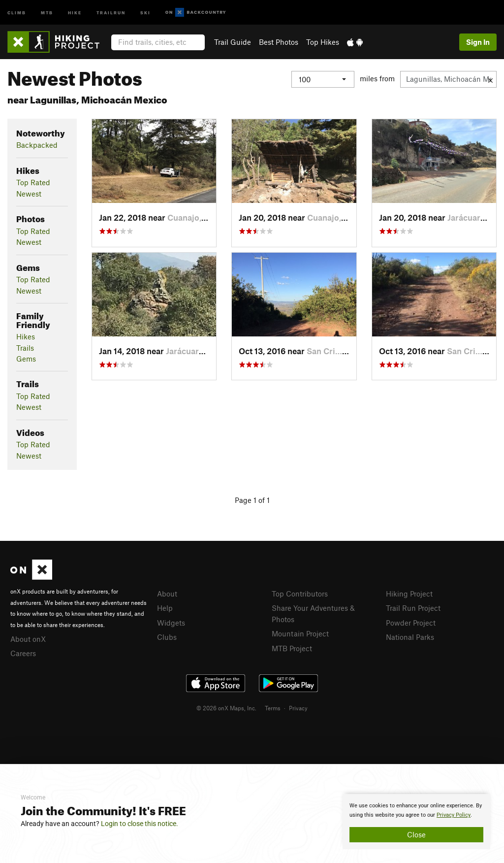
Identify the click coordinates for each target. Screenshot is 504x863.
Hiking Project (409, 594)
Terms (273, 708)
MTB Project (292, 648)
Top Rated (33, 182)
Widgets (171, 623)
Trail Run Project (413, 608)
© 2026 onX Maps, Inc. (226, 708)
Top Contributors (300, 594)
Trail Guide (233, 42)
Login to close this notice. (140, 824)
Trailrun (111, 12)
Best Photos (279, 42)
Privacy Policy (454, 815)
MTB (47, 12)
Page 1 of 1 (252, 500)
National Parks (410, 637)
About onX (28, 639)
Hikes (26, 336)
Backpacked (37, 145)
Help (165, 608)
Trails (25, 348)
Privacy (298, 708)
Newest (29, 194)
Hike (75, 12)
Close (416, 834)
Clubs (167, 637)
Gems (26, 359)
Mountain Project (300, 633)
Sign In (478, 42)
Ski (145, 12)
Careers (23, 653)
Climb (17, 12)
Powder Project (411, 623)
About (167, 594)
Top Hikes (323, 42)
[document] (416, 822)
